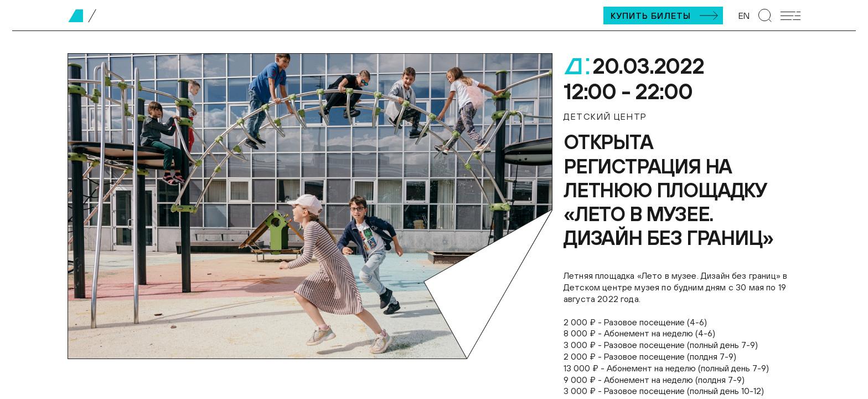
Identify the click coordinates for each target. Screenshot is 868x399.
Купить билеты (651, 16)
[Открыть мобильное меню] (790, 16)
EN (744, 16)
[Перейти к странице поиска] (765, 16)
